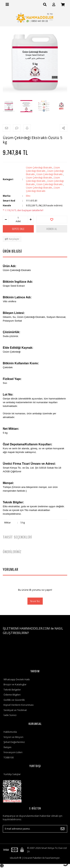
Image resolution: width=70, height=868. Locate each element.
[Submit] (63, 829)
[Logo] (35, 18)
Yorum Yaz (35, 601)
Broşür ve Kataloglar (15, 684)
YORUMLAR (11, 569)
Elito (28, 196)
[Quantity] (18, 218)
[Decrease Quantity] (6, 220)
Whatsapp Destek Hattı (17, 679)
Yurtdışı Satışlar (12, 774)
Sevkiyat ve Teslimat (15, 710)
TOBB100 (9, 757)
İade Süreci (10, 715)
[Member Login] (54, 5)
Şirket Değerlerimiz (14, 742)
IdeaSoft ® (15, 858)
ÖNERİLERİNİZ (12, 552)
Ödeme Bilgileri (12, 695)
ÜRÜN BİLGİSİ (12, 251)
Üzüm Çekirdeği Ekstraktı (39, 168)
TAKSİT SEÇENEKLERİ (17, 537)
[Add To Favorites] (52, 220)
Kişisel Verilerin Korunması (19, 705)
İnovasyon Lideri (13, 752)
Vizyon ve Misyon (13, 737)
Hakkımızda (10, 732)
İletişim (7, 747)
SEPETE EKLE (18, 229)
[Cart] (63, 5)
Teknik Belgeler (12, 690)
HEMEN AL (52, 229)
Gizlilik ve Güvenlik (14, 700)
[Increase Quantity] (31, 220)
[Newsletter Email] (35, 829)
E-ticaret (28, 858)
